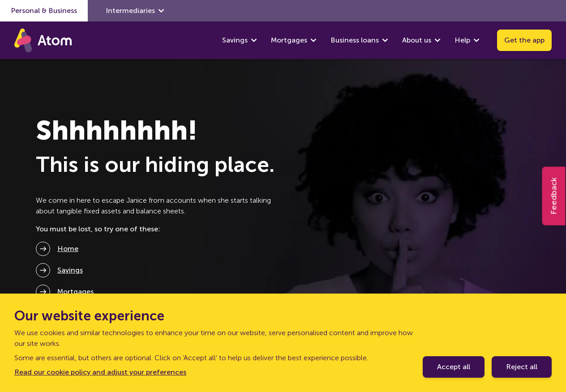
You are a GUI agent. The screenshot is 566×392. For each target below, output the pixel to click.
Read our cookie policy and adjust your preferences (100, 372)
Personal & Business (44, 11)
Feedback (554, 196)
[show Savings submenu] (254, 40)
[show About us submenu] (437, 40)
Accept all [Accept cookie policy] (454, 367)
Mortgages (289, 40)
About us (417, 40)
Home (68, 249)
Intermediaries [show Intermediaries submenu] (135, 11)
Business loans (355, 40)
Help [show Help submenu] (467, 40)
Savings (235, 40)
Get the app (524, 40)
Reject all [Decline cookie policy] (522, 367)
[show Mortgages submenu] (313, 40)
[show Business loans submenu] (385, 40)
